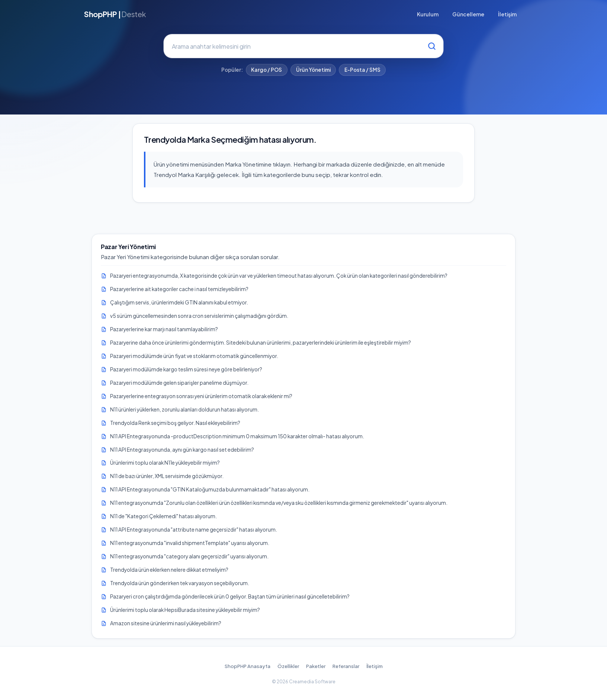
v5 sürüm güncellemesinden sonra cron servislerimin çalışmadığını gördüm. (199, 316)
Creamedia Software (312, 682)
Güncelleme (468, 14)
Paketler (316, 666)
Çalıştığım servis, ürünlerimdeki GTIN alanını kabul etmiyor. (179, 302)
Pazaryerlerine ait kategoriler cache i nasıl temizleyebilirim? (179, 289)
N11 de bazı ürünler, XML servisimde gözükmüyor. (167, 476)
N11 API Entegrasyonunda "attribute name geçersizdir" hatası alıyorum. (194, 530)
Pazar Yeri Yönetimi (128, 247)
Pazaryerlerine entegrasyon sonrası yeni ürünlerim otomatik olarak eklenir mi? (201, 396)
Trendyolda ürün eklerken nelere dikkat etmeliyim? (169, 570)
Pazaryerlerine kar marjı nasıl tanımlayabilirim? (164, 329)
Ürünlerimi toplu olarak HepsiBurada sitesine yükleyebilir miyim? (185, 610)
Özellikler (288, 666)
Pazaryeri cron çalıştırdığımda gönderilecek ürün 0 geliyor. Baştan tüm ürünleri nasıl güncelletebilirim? (230, 596)
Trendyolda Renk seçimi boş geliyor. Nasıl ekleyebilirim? (175, 423)
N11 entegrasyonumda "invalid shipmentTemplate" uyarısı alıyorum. (190, 543)
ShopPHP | (115, 14)
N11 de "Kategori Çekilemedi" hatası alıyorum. (163, 516)
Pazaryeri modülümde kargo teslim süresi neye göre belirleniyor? (186, 369)
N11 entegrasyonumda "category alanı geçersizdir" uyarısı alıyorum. (189, 556)
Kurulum (428, 14)
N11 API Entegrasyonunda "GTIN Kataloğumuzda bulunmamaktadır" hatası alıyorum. (210, 489)
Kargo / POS (266, 70)
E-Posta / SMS (362, 70)
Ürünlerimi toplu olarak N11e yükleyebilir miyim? (165, 463)
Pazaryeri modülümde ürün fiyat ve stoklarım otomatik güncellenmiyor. (194, 356)
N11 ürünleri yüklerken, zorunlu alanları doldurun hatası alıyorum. (184, 409)
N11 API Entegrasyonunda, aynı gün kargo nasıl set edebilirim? (182, 450)
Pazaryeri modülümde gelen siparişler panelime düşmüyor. (179, 383)
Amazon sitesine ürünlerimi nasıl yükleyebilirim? (166, 623)
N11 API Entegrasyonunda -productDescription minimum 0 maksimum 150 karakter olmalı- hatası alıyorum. (237, 436)
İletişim (507, 14)
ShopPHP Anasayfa (248, 666)
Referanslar (346, 666)
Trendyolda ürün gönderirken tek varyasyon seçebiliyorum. (180, 583)
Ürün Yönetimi (313, 70)
